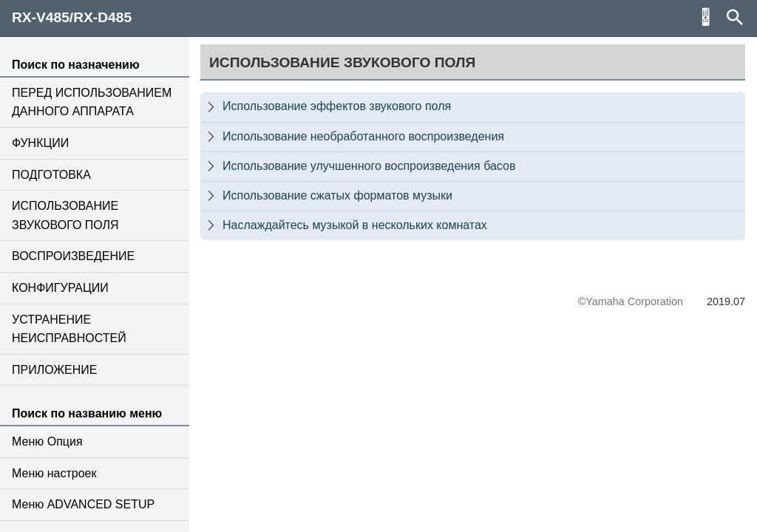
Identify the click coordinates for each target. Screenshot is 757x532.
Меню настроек (54, 473)
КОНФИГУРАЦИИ (60, 288)
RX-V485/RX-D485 (72, 17)
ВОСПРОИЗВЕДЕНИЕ (73, 256)
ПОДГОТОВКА (51, 175)
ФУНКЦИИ (40, 143)
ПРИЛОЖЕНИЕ (54, 370)
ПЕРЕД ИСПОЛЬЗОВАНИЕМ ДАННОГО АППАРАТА (92, 102)
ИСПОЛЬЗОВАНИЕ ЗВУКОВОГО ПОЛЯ (65, 215)
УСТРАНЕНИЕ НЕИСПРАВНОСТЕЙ (69, 329)
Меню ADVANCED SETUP (83, 504)
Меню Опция (47, 441)
